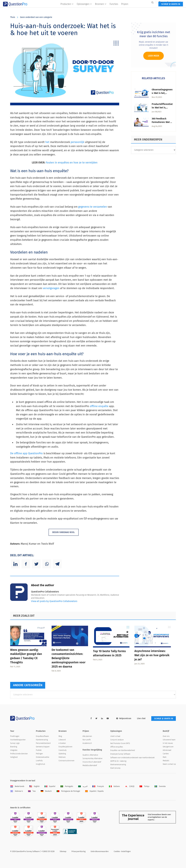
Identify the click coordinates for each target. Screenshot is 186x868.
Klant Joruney (115, 768)
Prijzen (125, 8)
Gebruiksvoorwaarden (100, 851)
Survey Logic (15, 743)
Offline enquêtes (117, 747)
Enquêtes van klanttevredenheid (123, 750)
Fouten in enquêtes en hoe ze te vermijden (72, 163)
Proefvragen (15, 736)
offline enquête (99, 406)
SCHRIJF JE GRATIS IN (164, 8)
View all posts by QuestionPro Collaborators (54, 601)
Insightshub (40, 764)
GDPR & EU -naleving (118, 761)
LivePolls (39, 761)
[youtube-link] (108, 718)
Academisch (87, 743)
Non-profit (87, 740)
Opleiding (62, 754)
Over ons (166, 736)
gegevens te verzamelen (93, 207)
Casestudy (63, 750)
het (47, 142)
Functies (114, 8)
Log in (172, 2)
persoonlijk (77, 142)
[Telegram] (57, 564)
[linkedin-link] (102, 718)
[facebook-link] (91, 718)
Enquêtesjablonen (65, 747)
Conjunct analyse (117, 740)
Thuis (13, 17)
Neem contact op (169, 764)
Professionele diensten (19, 754)
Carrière (166, 754)
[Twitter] (36, 564)
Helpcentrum (124, 718)
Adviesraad (167, 750)
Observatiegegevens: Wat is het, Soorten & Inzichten (162, 93)
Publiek (39, 750)
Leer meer (154, 56)
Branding (14, 747)
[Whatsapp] (47, 564)
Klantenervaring (42, 740)
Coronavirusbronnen (66, 761)
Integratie (14, 750)
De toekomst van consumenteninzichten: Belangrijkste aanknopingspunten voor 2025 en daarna (69, 658)
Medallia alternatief (90, 765)
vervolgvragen (51, 288)
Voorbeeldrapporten (18, 740)
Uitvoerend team (169, 740)
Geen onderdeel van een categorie (36, 17)
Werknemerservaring (118, 765)
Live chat (141, 718)
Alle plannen (87, 736)
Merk (165, 757)
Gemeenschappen (43, 747)
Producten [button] (67, 8)
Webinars (62, 757)
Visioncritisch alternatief (92, 762)
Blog (60, 736)
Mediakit (166, 761)
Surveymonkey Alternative (92, 758)
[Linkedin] (15, 564)
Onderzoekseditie (43, 757)
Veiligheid (14, 757)
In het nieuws (168, 743)
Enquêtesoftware (42, 736)
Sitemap (63, 851)
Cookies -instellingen (122, 851)
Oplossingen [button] (84, 8)
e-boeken (62, 743)
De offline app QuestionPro (26, 453)
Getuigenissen (168, 747)
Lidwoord (62, 740)
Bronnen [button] (101, 8)
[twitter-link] (96, 718)
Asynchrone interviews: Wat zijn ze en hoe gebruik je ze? (152, 655)
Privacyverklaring (78, 851)
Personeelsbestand (43, 743)
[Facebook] (26, 564)
